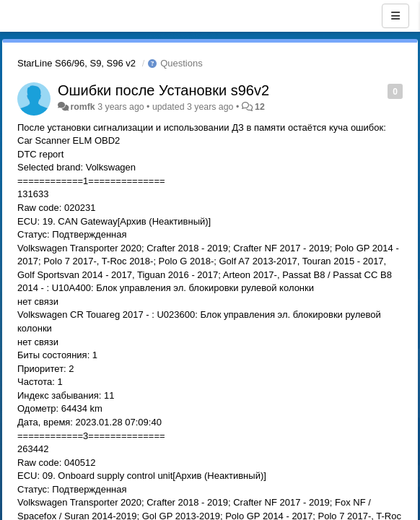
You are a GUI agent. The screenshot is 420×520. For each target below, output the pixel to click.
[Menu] (395, 16)
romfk (82, 107)
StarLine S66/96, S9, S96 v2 (76, 63)
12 (260, 107)
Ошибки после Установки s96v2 (163, 90)
